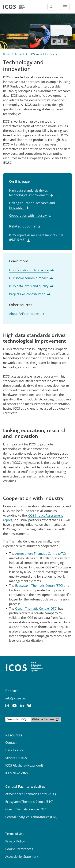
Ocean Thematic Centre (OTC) (36, 608)
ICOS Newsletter (17, 773)
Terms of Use (15, 834)
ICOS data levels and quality (29, 286)
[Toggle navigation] (65, 7)
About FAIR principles (24, 314)
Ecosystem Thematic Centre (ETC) (39, 586)
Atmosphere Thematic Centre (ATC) (40, 554)
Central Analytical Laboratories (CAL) (31, 817)
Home (7, 54)
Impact (20, 54)
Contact (11, 743)
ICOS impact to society (43, 54)
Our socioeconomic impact (28, 278)
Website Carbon (43, 719)
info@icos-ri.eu (16, 698)
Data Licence (14, 750)
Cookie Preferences (19, 849)
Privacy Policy (15, 841)
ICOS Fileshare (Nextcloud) (24, 765)
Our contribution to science (29, 270)
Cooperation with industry (28, 215)
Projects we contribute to (27, 294)
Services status (16, 758)
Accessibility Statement (22, 857)
